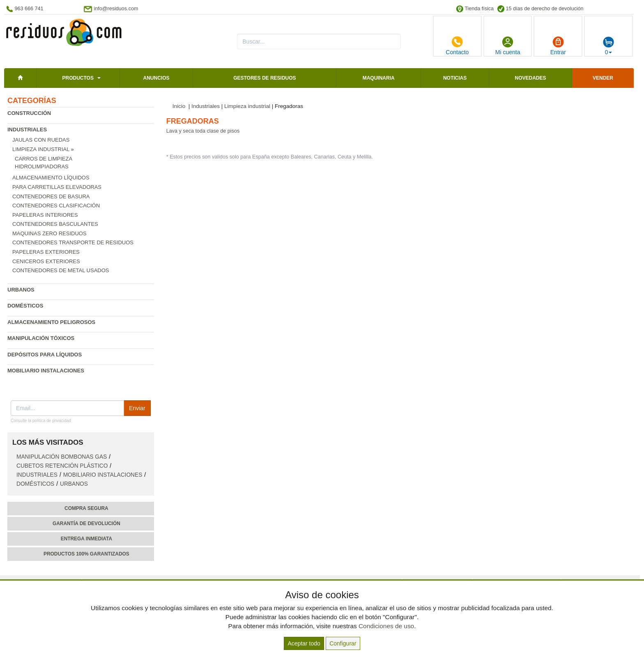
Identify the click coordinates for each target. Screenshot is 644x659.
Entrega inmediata (86, 539)
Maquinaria (379, 78)
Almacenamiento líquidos (51, 178)
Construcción (29, 113)
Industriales (27, 130)
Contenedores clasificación (56, 206)
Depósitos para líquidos (45, 355)
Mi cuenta (508, 46)
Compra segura (86, 508)
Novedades (530, 78)
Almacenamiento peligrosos (51, 322)
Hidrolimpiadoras (42, 166)
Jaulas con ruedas (41, 140)
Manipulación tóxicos (41, 338)
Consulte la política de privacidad (41, 421)
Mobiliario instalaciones (46, 371)
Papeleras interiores (45, 215)
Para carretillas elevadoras (57, 187)
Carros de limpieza (44, 159)
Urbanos (21, 290)
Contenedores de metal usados (61, 270)
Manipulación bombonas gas (62, 457)
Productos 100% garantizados (86, 554)
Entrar (558, 46)
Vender (603, 78)
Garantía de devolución (86, 524)
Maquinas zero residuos (49, 233)
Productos (78, 78)
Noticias (455, 78)
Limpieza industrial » (43, 149)
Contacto (457, 46)
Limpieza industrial (247, 106)
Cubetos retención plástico (62, 466)
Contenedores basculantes (55, 224)
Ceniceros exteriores (46, 261)
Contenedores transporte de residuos (73, 242)
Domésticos (25, 306)
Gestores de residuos (264, 78)
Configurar (343, 643)
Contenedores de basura (51, 196)
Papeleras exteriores (46, 252)
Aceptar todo (304, 643)
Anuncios (156, 78)
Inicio (179, 106)
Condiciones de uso (386, 626)
